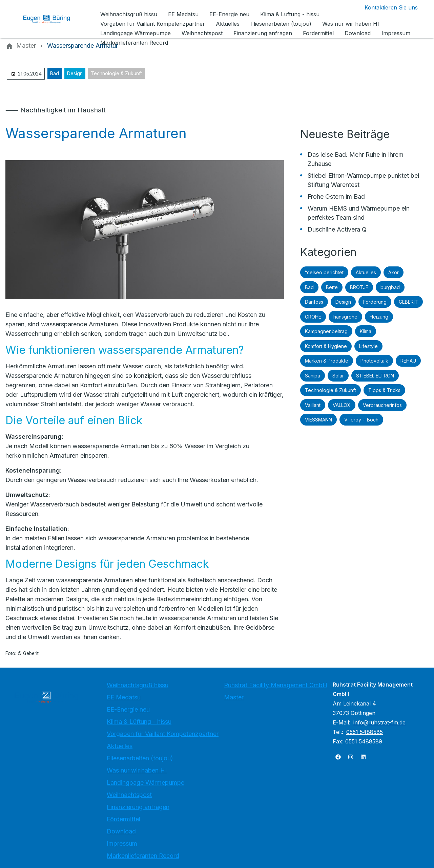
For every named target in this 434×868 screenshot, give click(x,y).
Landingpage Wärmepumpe (146, 783)
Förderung (375, 302)
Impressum (122, 843)
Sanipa (313, 376)
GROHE (313, 317)
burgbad (390, 287)
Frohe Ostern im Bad (336, 197)
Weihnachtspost (129, 795)
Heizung (379, 317)
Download (121, 831)
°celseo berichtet (324, 272)
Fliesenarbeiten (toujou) (140, 758)
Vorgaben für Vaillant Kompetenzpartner (163, 734)
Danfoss (314, 302)
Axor (394, 272)
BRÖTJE (359, 287)
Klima (366, 331)
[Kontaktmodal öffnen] (386, 7)
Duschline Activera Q (337, 229)
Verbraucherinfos (382, 405)
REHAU (408, 361)
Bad (55, 73)
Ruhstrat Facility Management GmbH (276, 685)
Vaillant (313, 405)
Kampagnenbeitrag (326, 331)
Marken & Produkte (327, 361)
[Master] (26, 46)
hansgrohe (345, 317)
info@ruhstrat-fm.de (379, 722)
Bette (332, 287)
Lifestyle (368, 346)
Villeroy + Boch (361, 420)
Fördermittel (123, 819)
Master (234, 697)
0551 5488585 (365, 732)
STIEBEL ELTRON (375, 376)
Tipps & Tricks (384, 390)
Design (75, 73)
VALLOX (342, 405)
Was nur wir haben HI (137, 770)
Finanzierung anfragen (138, 807)
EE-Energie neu (128, 709)
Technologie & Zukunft (116, 73)
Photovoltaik (374, 361)
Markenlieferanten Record (143, 856)
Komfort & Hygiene (326, 346)
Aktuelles (366, 272)
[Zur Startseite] (51, 19)
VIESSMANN (318, 420)
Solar (338, 376)
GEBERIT (408, 302)
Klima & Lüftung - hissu (139, 722)
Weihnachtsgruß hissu (138, 685)
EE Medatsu (124, 697)
